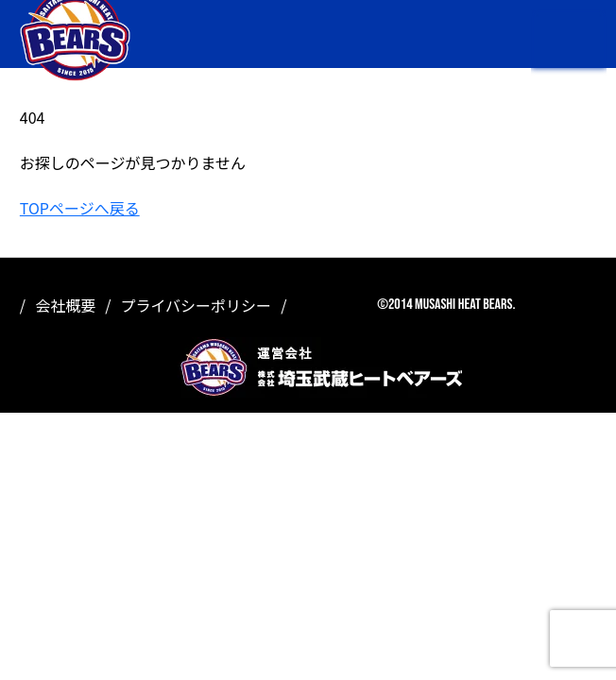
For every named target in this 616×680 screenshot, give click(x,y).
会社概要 (65, 305)
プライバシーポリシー (196, 305)
